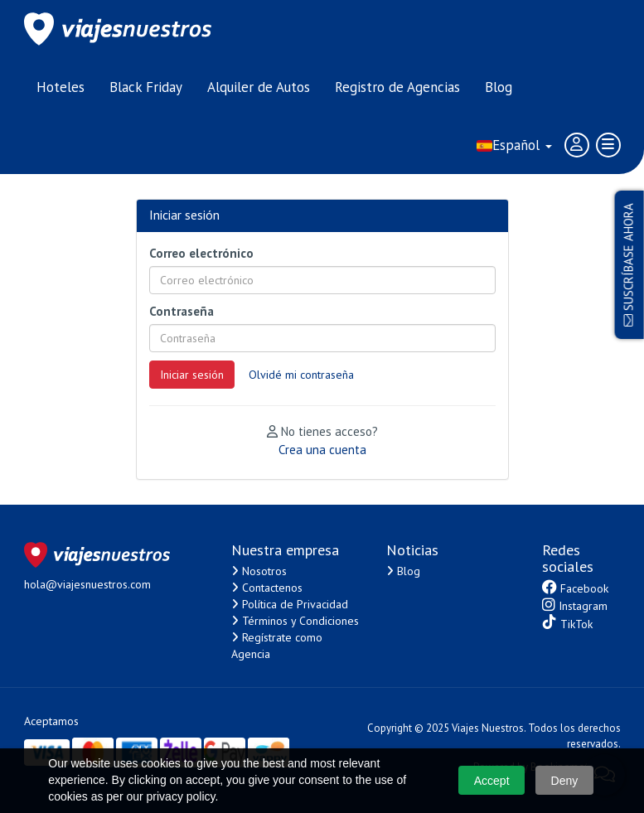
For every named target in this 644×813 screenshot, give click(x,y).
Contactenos (267, 588)
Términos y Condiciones (295, 621)
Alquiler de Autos (259, 87)
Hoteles (61, 87)
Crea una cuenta (322, 450)
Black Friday (146, 87)
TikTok (567, 623)
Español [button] (514, 145)
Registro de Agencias (397, 87)
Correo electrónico (201, 253)
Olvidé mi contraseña (301, 375)
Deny (565, 781)
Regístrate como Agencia (277, 646)
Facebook (575, 588)
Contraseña (182, 311)
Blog (499, 87)
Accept (492, 781)
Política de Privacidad (290, 604)
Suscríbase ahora (629, 265)
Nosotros (259, 571)
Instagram (575, 605)
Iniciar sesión (192, 375)
